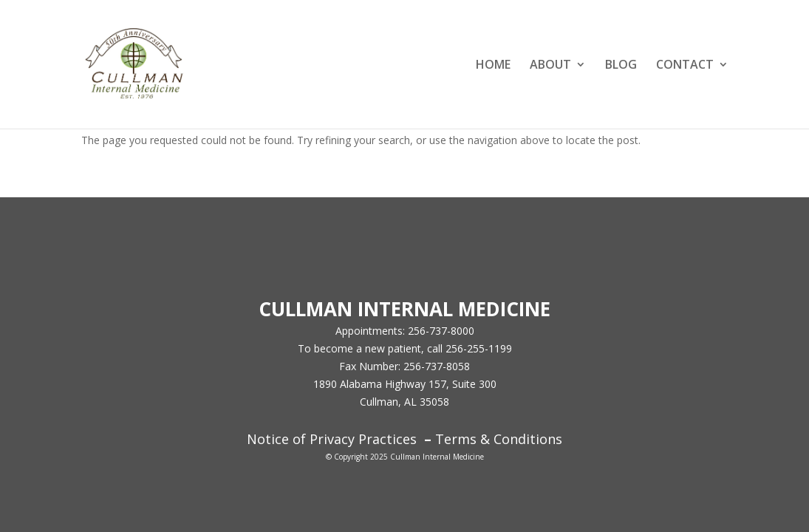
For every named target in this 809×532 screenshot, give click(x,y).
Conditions (526, 439)
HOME (493, 66)
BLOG (621, 66)
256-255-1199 (479, 348)
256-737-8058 (437, 366)
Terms (456, 439)
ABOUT (550, 66)
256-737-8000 (441, 331)
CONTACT (685, 66)
